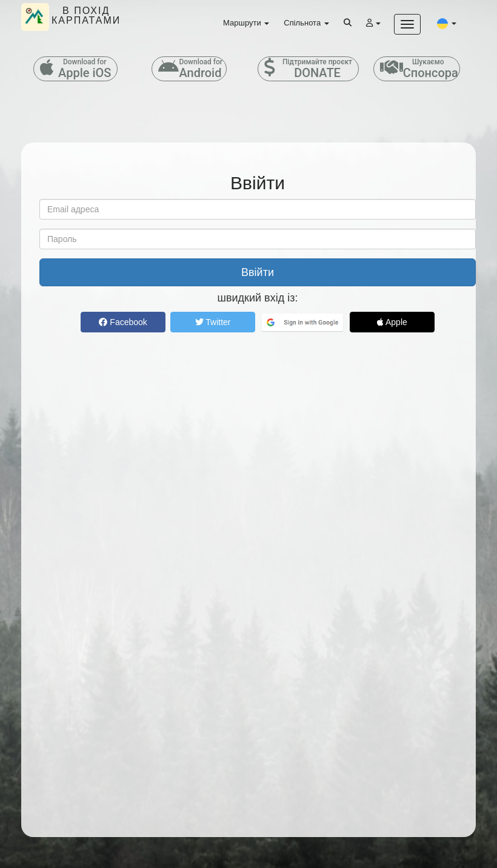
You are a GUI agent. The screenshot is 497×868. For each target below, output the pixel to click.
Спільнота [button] (306, 23)
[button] (447, 23)
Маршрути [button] (246, 23)
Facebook (123, 322)
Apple (392, 322)
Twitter (213, 322)
